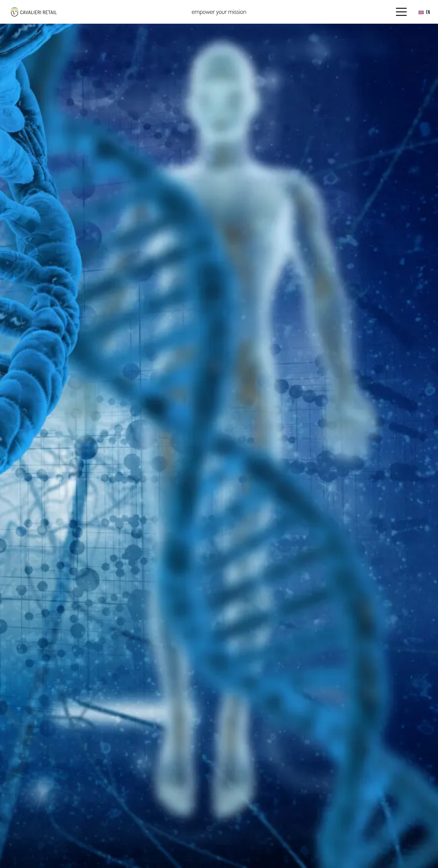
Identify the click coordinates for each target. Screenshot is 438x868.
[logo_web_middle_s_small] (34, 12)
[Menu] (401, 12)
